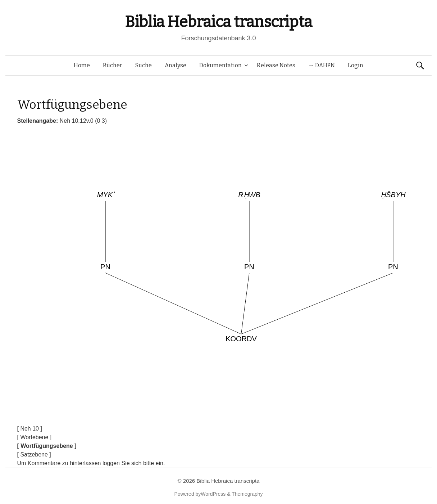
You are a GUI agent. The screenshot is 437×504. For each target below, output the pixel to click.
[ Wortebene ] (35, 437)
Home (82, 65)
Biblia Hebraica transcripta (218, 22)
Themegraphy (247, 494)
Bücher (113, 65)
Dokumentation (220, 65)
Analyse (176, 65)
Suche (144, 65)
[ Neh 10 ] (30, 429)
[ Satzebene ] (34, 454)
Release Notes (276, 65)
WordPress (213, 494)
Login (356, 65)
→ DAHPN (322, 65)
